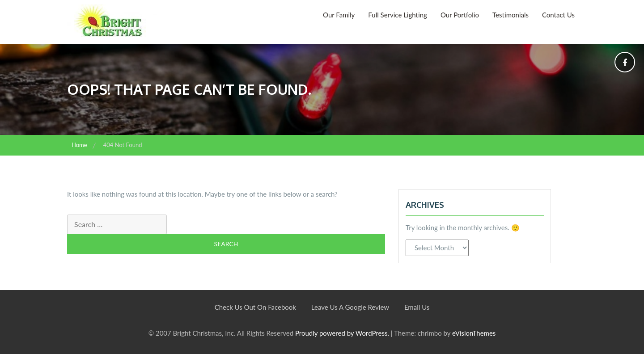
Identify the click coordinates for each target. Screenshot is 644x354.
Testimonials (511, 15)
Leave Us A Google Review (350, 307)
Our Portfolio (460, 15)
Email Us (417, 307)
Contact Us (558, 15)
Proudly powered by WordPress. (342, 333)
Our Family (339, 15)
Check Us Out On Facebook (255, 307)
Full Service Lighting (398, 15)
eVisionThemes (474, 333)
